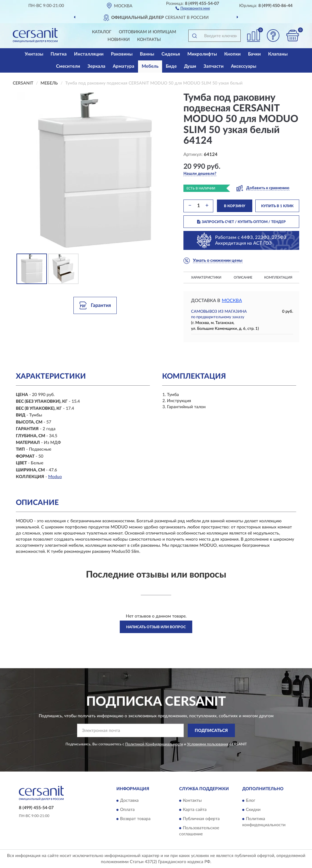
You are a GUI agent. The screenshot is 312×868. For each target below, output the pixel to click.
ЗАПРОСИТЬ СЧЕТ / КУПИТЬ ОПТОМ (241, 222)
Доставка (129, 801)
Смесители (68, 66)
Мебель (150, 66)
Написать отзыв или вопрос (156, 627)
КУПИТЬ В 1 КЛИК (277, 206)
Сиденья (171, 54)
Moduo (55, 477)
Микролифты (202, 54)
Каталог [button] (102, 32)
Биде (171, 66)
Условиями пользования (208, 744)
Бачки (254, 54)
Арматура (124, 66)
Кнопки (232, 54)
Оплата (127, 810)
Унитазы (34, 54)
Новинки (119, 40)
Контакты (149, 40)
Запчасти (214, 66)
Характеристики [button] (206, 277)
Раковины (122, 54)
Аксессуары (244, 66)
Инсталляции (89, 54)
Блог (251, 801)
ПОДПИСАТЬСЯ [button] (211, 731)
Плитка (59, 54)
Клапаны (278, 54)
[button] (193, 8)
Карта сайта (195, 810)
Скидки (253, 810)
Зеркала (96, 66)
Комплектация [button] (278, 277)
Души (190, 66)
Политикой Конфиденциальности (154, 744)
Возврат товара (135, 819)
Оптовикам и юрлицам (147, 32)
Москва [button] (232, 301)
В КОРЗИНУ (235, 206)
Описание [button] (243, 277)
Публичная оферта (201, 819)
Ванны (147, 54)
